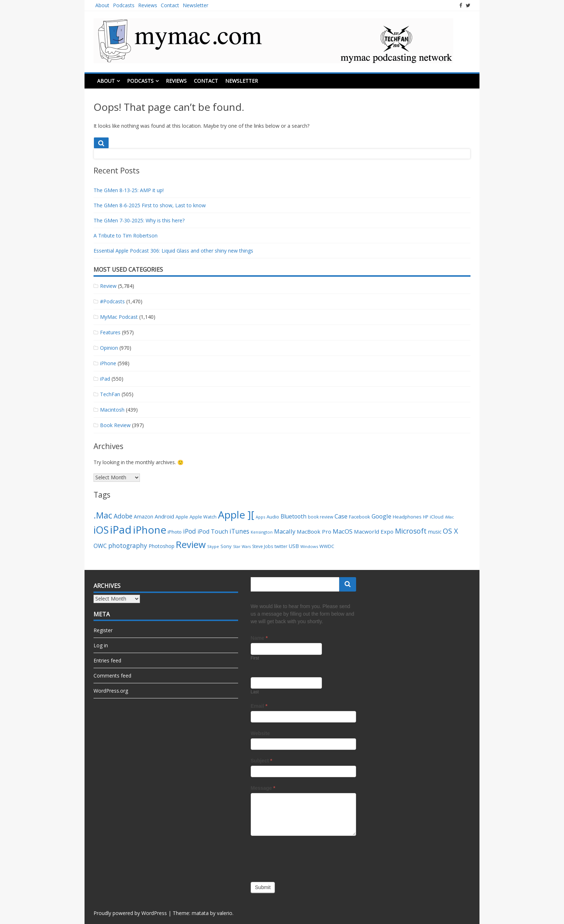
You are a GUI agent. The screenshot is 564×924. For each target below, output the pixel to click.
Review (108, 286)
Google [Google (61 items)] (381, 516)
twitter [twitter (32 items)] (281, 546)
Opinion (109, 348)
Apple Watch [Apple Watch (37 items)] (203, 517)
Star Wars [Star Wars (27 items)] (242, 547)
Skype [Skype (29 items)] (213, 546)
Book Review (115, 425)
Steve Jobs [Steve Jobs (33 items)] (263, 546)
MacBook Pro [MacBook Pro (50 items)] (314, 531)
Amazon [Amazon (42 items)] (144, 517)
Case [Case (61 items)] (341, 516)
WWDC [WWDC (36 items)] (327, 546)
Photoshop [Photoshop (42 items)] (162, 546)
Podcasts (124, 5)
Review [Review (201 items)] (191, 545)
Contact (170, 5)
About (102, 5)
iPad (105, 379)
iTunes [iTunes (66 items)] (239, 531)
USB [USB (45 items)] (294, 546)
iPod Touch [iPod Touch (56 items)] (213, 531)
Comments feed (112, 676)
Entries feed (107, 660)
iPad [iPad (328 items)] (121, 530)
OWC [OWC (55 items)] (100, 546)
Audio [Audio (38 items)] (273, 517)
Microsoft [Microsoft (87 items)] (411, 531)
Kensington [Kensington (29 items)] (262, 532)
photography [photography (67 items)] (128, 546)
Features (110, 332)
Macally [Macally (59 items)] (285, 531)
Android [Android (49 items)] (164, 516)
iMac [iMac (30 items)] (449, 517)
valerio (225, 913)
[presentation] (305, 857)
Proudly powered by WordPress (130, 913)
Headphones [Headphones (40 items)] (407, 517)
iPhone (108, 363)
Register (103, 630)
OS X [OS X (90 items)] (450, 531)
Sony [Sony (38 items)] (226, 546)
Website (260, 733)
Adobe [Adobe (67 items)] (123, 516)
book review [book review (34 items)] (320, 517)
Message (263, 788)
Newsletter (195, 5)
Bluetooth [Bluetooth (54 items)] (294, 516)
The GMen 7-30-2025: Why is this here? (139, 220)
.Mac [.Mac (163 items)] (103, 515)
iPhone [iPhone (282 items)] (150, 530)
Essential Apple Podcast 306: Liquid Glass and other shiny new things (173, 251)
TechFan (110, 394)
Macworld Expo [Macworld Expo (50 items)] (374, 531)
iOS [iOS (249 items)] (101, 530)
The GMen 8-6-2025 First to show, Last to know (150, 205)
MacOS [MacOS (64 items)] (343, 531)
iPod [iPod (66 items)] (190, 531)
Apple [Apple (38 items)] (182, 517)
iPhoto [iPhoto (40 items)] (175, 532)
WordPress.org (111, 691)
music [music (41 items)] (435, 532)
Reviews (148, 5)
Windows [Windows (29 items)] (309, 546)
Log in (101, 645)
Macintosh (112, 410)
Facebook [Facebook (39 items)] (360, 517)
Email (259, 706)
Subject (261, 761)
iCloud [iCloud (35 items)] (437, 517)
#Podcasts (112, 301)
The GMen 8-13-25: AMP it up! (129, 190)
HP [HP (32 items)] (426, 517)
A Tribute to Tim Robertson (126, 235)
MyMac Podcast (119, 317)
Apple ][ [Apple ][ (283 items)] (236, 515)
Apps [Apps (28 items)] (260, 517)
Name (259, 638)
